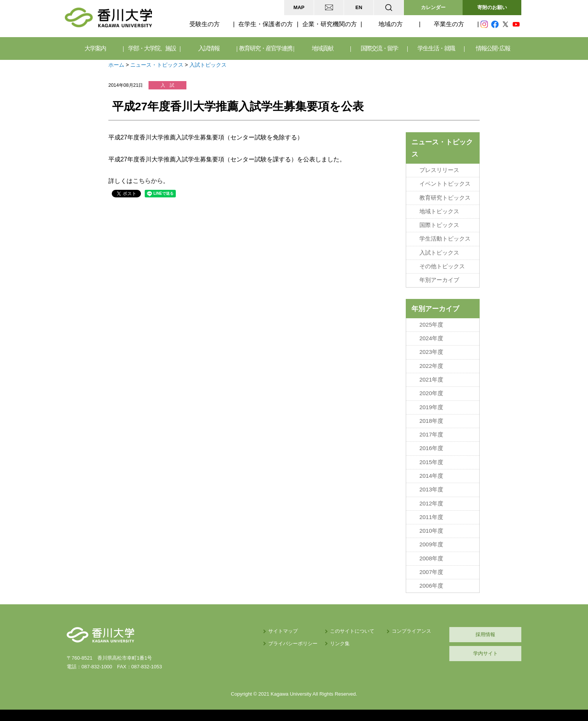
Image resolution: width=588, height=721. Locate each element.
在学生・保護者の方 (266, 24)
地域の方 (391, 24)
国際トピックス (439, 225)
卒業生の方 (449, 24)
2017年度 (431, 435)
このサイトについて (352, 631)
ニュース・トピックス (157, 65)
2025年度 (431, 325)
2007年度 (431, 572)
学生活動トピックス (445, 239)
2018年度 (431, 421)
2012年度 (431, 504)
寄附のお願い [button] (492, 7)
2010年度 (431, 531)
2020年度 (431, 393)
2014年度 (431, 476)
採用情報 (485, 634)
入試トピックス (208, 65)
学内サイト (486, 653)
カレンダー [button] (433, 7)
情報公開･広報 (493, 48)
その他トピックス (442, 266)
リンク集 (340, 644)
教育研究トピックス (445, 198)
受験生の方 (205, 24)
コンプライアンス (411, 631)
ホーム (116, 65)
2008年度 (431, 558)
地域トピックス (439, 211)
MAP (299, 7)
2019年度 (431, 407)
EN (359, 7)
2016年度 (431, 448)
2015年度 (431, 462)
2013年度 (431, 490)
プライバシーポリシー (293, 644)
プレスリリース (439, 170)
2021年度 (431, 380)
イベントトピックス (445, 184)
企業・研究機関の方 (330, 24)
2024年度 (431, 338)
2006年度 (431, 586)
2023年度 (431, 352)
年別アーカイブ (439, 280)
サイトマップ (283, 631)
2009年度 (431, 544)
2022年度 (431, 366)
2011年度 (431, 517)
